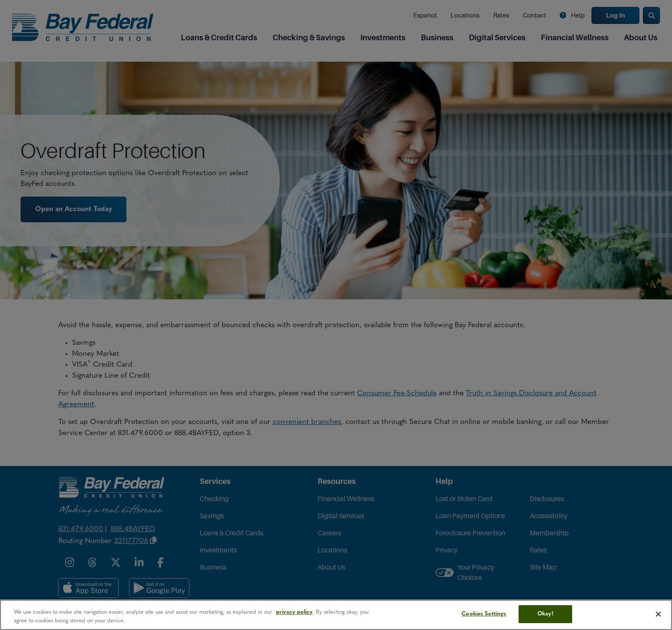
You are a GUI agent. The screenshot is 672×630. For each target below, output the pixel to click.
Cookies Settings (484, 614)
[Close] (658, 614)
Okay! (545, 614)
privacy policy (294, 612)
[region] (336, 615)
